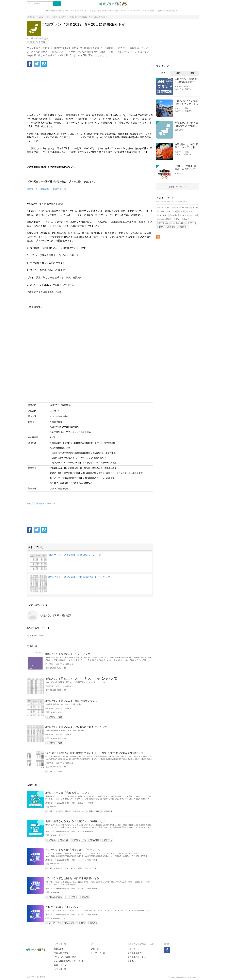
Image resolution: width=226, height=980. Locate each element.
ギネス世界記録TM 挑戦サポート (69, 961)
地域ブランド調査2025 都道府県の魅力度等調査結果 (186, 81)
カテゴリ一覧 (60, 969)
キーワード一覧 (98, 953)
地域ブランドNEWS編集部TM (57, 803)
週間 (178, 73)
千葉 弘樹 (49, 686)
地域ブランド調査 (182, 87)
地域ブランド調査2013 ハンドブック (68, 654)
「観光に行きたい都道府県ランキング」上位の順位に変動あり (186, 103)
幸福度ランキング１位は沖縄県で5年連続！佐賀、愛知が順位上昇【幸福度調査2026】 (186, 124)
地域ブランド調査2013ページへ (41, 503)
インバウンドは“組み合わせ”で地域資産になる (72, 878)
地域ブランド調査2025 (184, 89)
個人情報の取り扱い (136, 957)
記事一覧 (95, 949)
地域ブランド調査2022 (184, 111)
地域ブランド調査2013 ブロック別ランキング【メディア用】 (82, 679)
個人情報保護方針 (135, 953)
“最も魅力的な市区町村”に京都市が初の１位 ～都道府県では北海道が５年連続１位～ (96, 753)
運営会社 (131, 961)
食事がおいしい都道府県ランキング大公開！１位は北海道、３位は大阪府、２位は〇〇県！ (186, 146)
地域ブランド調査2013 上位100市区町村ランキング (79, 577)
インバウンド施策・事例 (87, 860)
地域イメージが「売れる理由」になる (67, 793)
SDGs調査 (179, 130)
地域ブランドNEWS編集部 (55, 616)
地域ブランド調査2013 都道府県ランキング (75, 555)
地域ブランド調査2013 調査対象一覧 (47, 189)
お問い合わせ (133, 949)
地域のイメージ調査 (85, 803)
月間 (192, 73)
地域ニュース (60, 965)
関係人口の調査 (61, 953)
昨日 (163, 73)
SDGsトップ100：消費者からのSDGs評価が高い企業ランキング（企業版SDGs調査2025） (186, 168)
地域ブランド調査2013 (64, 664)
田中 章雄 (49, 664)
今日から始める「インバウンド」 (65, 907)
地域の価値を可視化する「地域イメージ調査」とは (75, 821)
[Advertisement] (90, 90)
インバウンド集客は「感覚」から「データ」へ (73, 850)
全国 (73, 803)
